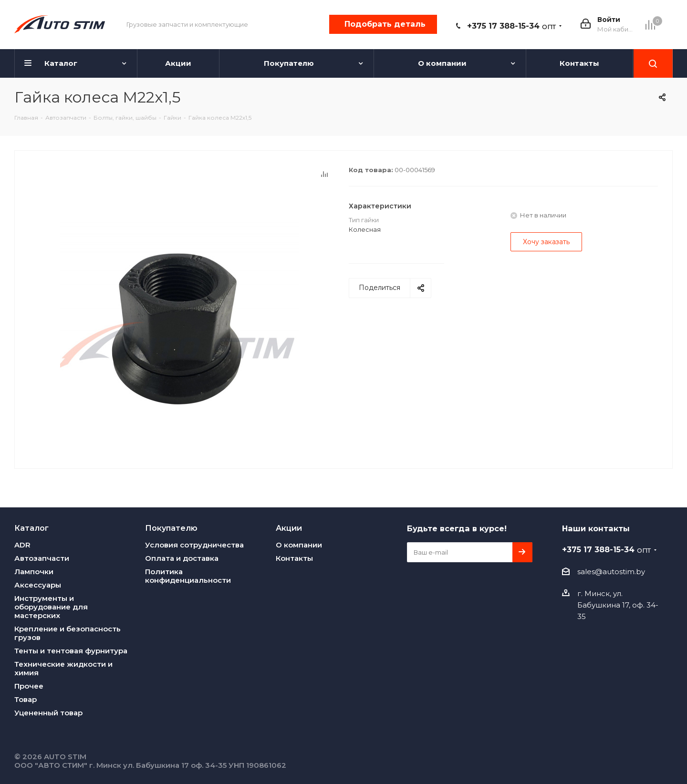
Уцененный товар (48, 713)
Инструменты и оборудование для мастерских (51, 607)
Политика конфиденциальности (188, 576)
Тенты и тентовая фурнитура (71, 651)
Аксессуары (38, 585)
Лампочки (34, 572)
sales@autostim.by (611, 572)
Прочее (29, 686)
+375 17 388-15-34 (511, 26)
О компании (299, 545)
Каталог (31, 528)
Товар (26, 699)
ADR (22, 545)
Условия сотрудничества (194, 545)
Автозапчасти (42, 558)
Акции (289, 528)
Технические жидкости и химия (63, 668)
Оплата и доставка (182, 558)
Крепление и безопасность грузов (68, 633)
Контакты (294, 558)
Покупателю (171, 528)
